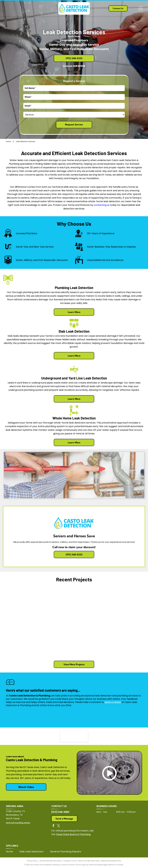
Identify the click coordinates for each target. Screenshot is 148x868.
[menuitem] (13, 852)
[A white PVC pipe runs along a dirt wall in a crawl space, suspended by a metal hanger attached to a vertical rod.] (56, 604)
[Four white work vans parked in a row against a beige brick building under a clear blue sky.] (92, 639)
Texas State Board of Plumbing (73, 834)
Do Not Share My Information (51, 861)
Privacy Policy (32, 861)
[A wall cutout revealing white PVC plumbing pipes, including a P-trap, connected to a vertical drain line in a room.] (21, 604)
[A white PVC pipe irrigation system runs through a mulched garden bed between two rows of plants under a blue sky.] (127, 604)
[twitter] (59, 826)
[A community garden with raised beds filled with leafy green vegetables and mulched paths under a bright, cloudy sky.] (92, 604)
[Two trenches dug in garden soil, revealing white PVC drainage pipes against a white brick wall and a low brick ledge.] (56, 639)
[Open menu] (141, 8)
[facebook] (53, 826)
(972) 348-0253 (60, 812)
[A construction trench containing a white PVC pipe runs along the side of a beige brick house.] (127, 639)
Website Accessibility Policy (111, 861)
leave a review (113, 702)
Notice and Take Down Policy (89, 861)
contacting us (102, 205)
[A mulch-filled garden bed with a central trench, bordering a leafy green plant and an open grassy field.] (21, 639)
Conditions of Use (70, 861)
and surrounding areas (18, 823)
